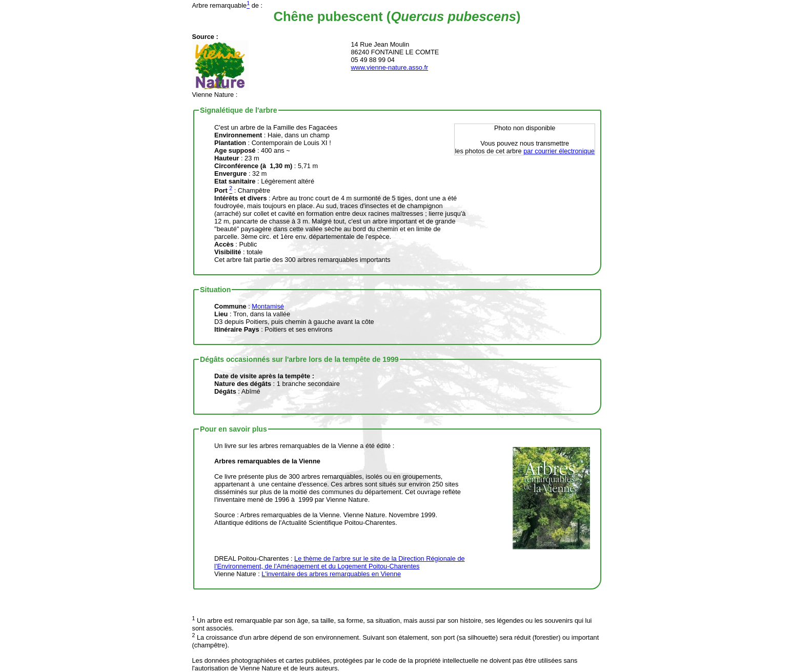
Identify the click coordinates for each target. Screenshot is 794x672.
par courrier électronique (559, 151)
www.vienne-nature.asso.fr (390, 67)
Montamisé (268, 306)
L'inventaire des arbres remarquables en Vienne (331, 574)
